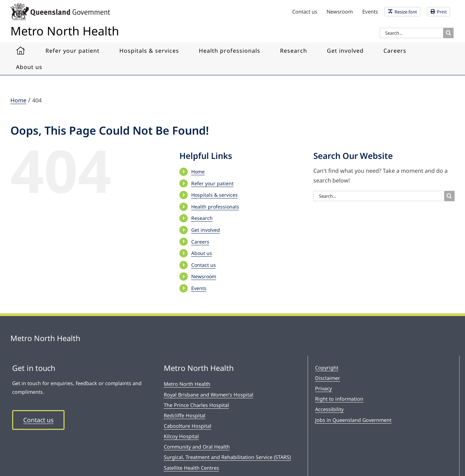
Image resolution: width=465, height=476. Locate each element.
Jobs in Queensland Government (353, 420)
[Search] (448, 33)
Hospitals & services (214, 195)
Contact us (204, 265)
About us (202, 253)
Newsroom (204, 276)
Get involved (206, 230)
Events (199, 288)
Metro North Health (187, 384)
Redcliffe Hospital (185, 415)
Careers (200, 242)
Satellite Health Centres (191, 468)
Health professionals (215, 207)
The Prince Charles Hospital (196, 405)
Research (202, 218)
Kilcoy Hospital (181, 436)
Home (198, 172)
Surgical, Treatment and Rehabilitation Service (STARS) (227, 457)
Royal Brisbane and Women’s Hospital (209, 395)
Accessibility (329, 409)
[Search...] (411, 33)
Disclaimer (328, 378)
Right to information (339, 399)
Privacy (323, 388)
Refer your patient (212, 183)
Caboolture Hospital (188, 426)
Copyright (327, 368)
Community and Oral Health (197, 447)
